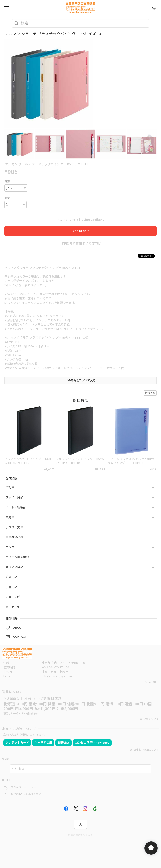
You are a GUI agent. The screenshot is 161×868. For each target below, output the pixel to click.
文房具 (10, 517)
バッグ (10, 547)
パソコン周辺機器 (17, 557)
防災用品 (11, 577)
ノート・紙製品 (16, 507)
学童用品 (11, 587)
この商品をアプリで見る (80, 380)
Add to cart (81, 231)
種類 (7, 182)
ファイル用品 (14, 497)
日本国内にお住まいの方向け (81, 243)
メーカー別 (13, 607)
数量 (7, 198)
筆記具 (10, 487)
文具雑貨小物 (14, 537)
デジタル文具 (14, 527)
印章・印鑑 (13, 597)
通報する (150, 393)
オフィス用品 (14, 567)
